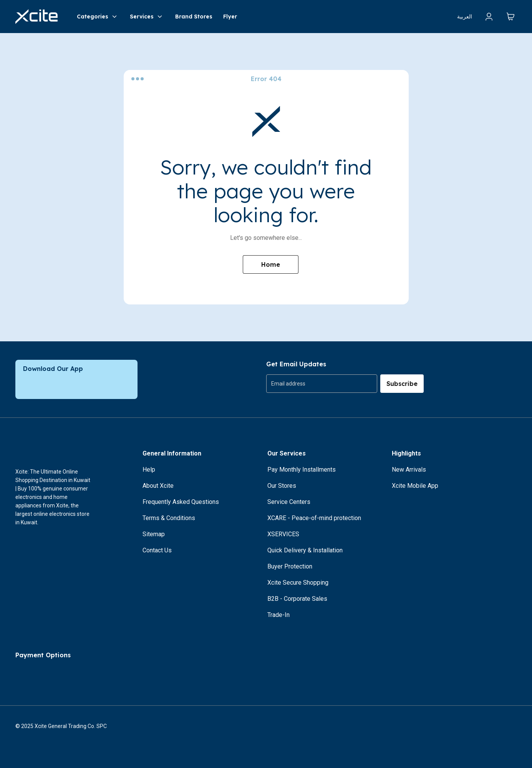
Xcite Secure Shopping (298, 583)
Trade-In (278, 615)
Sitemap (154, 534)
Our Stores (282, 486)
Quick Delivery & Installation (305, 550)
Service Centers (289, 502)
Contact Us (157, 550)
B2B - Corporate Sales (297, 599)
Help (149, 470)
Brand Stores (194, 17)
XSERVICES (283, 534)
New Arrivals (409, 470)
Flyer (230, 17)
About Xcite (158, 486)
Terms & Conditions (169, 518)
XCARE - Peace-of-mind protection (314, 518)
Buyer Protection (290, 566)
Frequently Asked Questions (181, 502)
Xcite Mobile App (415, 486)
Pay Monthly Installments (302, 470)
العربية (465, 17)
